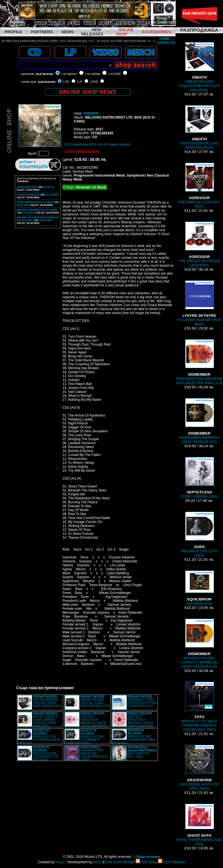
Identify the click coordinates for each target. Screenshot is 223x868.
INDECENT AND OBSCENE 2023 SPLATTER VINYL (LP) (199, 362)
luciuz (60, 862)
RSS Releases (172, 862)
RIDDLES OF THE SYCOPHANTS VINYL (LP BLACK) (134, 737)
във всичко (45, 74)
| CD (66, 82)
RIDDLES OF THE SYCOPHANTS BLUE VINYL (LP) (39, 737)
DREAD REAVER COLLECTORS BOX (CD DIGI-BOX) (199, 67)
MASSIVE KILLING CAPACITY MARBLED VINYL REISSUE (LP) (199, 644)
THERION (91, 113)
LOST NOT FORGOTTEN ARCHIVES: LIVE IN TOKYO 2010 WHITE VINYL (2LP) (86, 721)
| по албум (93, 74)
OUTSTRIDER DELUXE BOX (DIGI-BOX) (199, 127)
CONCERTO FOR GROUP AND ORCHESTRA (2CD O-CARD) (95, 754)
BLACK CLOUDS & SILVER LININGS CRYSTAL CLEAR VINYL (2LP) (45, 720)
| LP (80, 82)
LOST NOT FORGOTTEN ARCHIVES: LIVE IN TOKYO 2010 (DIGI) (141, 720)
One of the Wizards (120, 862)
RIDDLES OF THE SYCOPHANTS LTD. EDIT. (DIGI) (46, 754)
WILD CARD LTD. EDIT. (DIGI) (142, 752)
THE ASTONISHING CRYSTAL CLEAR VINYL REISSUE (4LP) (47, 701)
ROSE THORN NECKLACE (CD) (199, 825)
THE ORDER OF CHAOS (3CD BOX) (199, 244)
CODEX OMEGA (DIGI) (199, 478)
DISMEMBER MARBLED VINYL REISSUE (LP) (199, 421)
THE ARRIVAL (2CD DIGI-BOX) (199, 186)
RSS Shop (146, 862)
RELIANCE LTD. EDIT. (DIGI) (199, 535)
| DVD (94, 82)
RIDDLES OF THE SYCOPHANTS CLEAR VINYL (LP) (84, 737)
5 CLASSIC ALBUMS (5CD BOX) (199, 303)
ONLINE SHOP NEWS (88, 92)
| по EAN (114, 74)
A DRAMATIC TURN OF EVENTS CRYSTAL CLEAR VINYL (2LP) (142, 701)
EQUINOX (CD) (199, 588)
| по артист (69, 74)
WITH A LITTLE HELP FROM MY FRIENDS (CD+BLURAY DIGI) (199, 707)
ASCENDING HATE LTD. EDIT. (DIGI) (199, 768)
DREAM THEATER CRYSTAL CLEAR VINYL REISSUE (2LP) (95, 701)
